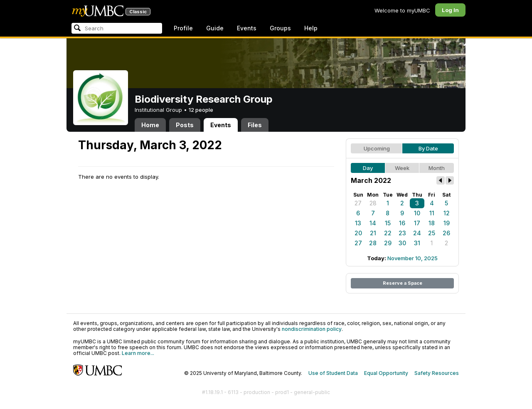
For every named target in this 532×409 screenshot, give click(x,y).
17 (417, 223)
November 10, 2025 (413, 258)
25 (432, 233)
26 (446, 233)
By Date (428, 148)
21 (373, 233)
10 (417, 213)
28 (373, 203)
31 (417, 243)
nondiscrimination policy (312, 329)
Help (311, 28)
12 (447, 213)
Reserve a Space (403, 283)
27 (358, 203)
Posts (185, 125)
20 (358, 233)
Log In (450, 10)
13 (358, 223)
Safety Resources (437, 373)
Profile (183, 28)
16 (402, 223)
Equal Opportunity (386, 373)
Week (402, 168)
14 (373, 223)
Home (150, 125)
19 (447, 223)
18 (432, 223)
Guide (215, 28)
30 (402, 243)
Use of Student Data (333, 373)
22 (388, 233)
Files (255, 125)
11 (432, 213)
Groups (280, 28)
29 (388, 243)
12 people (201, 110)
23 (402, 233)
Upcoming (377, 148)
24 (417, 233)
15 (388, 223)
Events (247, 28)
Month (437, 168)
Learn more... (138, 353)
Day (368, 168)
